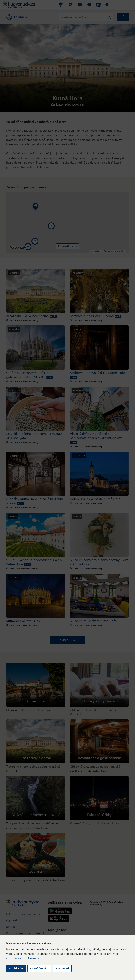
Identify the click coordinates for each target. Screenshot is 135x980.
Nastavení (62, 968)
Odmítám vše (39, 968)
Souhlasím (16, 968)
